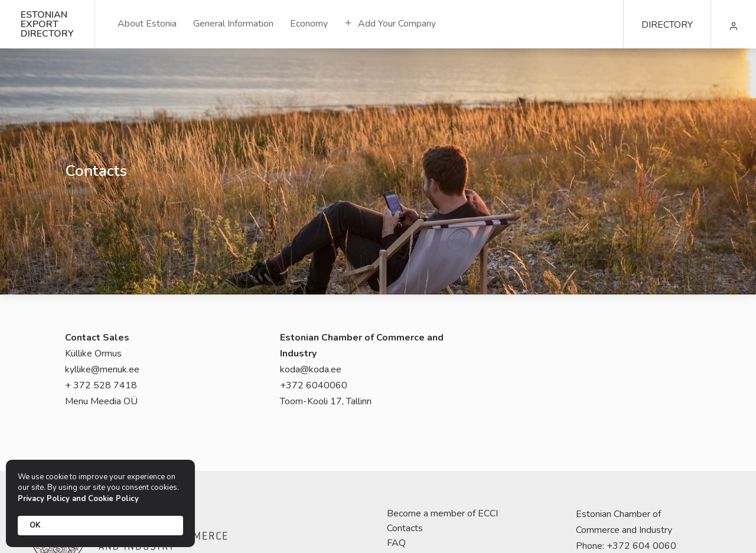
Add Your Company (390, 24)
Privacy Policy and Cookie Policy (78, 499)
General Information (233, 24)
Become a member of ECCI (442, 513)
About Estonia (147, 24)
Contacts (405, 528)
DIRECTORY (667, 25)
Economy (309, 24)
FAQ (396, 543)
